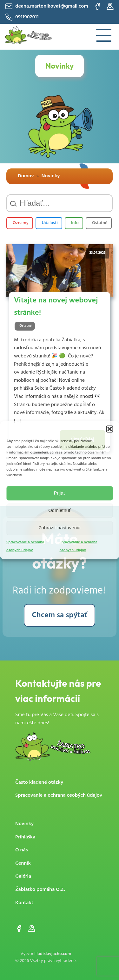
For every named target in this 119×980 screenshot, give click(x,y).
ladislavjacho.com (54, 954)
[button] (109, 429)
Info (75, 223)
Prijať (60, 493)
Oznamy (21, 223)
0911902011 (22, 17)
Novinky (50, 176)
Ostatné (100, 223)
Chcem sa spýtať (60, 615)
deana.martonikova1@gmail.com (47, 6)
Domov (26, 176)
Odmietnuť (60, 510)
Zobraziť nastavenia (59, 528)
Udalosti (50, 223)
